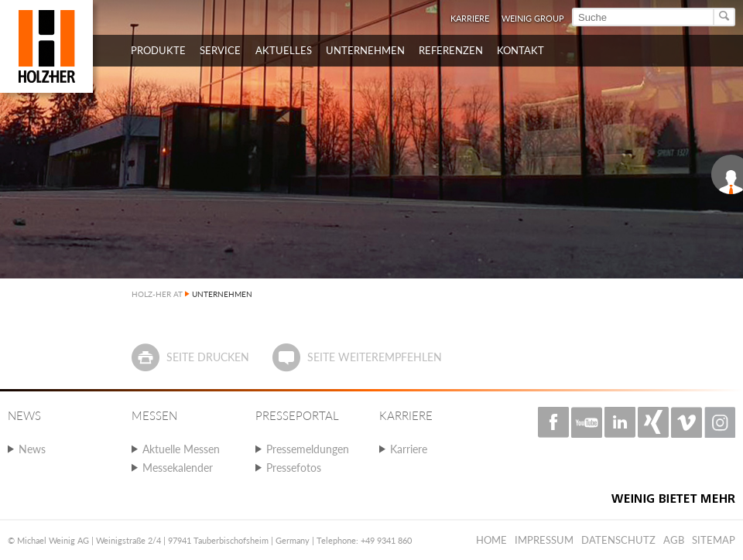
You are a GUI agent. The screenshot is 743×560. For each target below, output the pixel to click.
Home (491, 540)
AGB (674, 540)
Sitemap (714, 540)
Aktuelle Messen (181, 449)
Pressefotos (294, 468)
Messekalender (178, 468)
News (32, 449)
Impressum (544, 540)
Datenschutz (618, 540)
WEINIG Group (533, 18)
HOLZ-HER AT (157, 294)
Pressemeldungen (308, 449)
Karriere (470, 18)
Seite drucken (208, 357)
